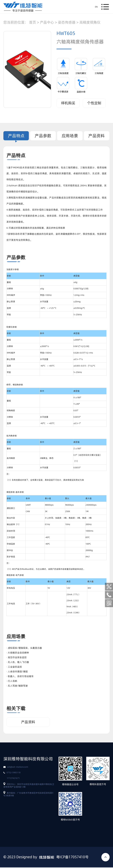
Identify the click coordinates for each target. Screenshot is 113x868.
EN (96, 7)
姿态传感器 (67, 22)
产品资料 (97, 136)
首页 (33, 22)
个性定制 (94, 103)
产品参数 (43, 136)
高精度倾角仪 (90, 22)
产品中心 (47, 22)
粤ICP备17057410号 (72, 858)
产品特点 (16, 136)
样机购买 (68, 103)
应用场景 (70, 136)
